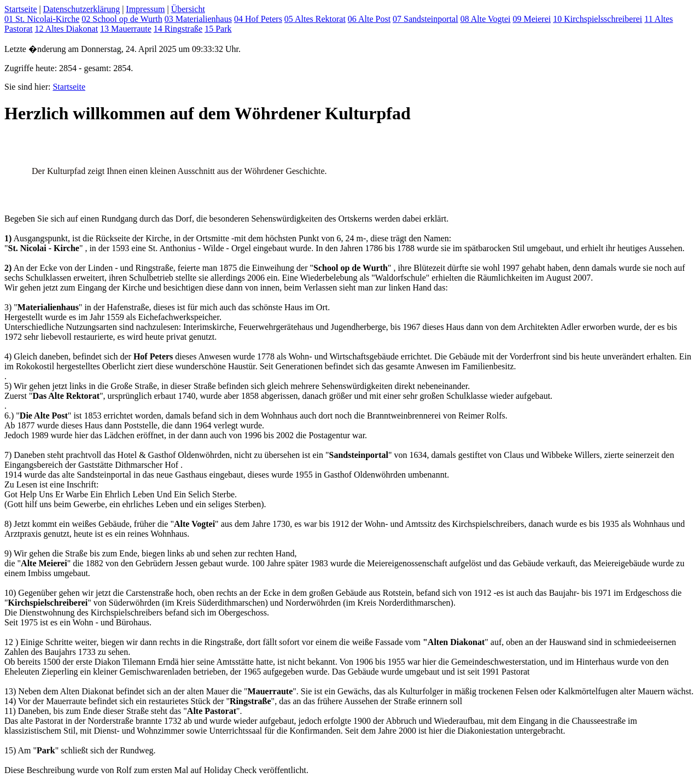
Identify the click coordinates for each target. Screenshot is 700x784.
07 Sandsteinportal (425, 19)
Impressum (145, 9)
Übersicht (188, 9)
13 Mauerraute (126, 29)
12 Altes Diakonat (67, 29)
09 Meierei (532, 19)
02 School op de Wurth (122, 19)
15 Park (218, 29)
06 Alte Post (369, 19)
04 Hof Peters (258, 19)
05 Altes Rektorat (315, 19)
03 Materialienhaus (198, 19)
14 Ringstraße (178, 29)
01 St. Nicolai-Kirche (42, 19)
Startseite (21, 9)
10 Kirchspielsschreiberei (597, 19)
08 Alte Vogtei (486, 19)
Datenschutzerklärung (81, 9)
